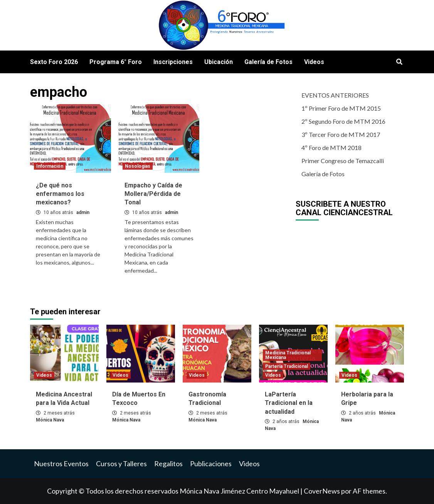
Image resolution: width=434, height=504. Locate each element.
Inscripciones (173, 62)
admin (83, 212)
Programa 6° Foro (116, 62)
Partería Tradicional (287, 366)
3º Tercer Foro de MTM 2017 (341, 134)
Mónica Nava (50, 420)
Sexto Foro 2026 (54, 62)
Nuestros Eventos (61, 464)
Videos (314, 62)
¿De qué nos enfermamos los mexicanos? (60, 194)
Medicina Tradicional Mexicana (288, 355)
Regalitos (168, 464)
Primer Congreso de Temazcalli (343, 161)
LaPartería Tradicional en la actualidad (289, 403)
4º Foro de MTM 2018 (331, 147)
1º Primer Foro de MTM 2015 (341, 108)
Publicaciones (211, 464)
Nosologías (138, 166)
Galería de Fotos (268, 62)
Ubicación (219, 62)
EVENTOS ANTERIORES (335, 95)
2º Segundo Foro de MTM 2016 (343, 121)
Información (50, 166)
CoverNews (322, 491)
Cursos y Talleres (121, 464)
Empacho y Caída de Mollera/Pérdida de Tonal (153, 194)
